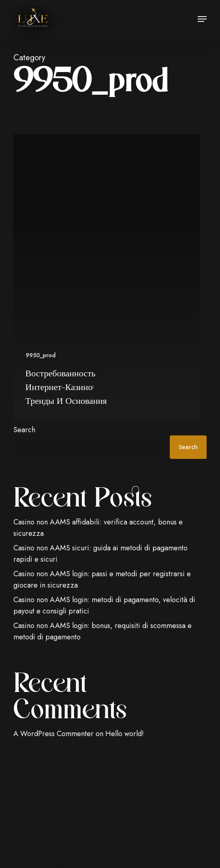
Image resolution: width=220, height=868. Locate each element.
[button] (202, 19)
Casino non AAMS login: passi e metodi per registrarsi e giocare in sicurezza (102, 579)
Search (24, 430)
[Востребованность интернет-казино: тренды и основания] (107, 278)
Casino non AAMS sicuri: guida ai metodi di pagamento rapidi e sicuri (100, 554)
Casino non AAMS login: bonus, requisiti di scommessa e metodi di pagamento (103, 631)
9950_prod (41, 355)
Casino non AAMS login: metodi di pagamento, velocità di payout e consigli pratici (104, 605)
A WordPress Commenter (53, 734)
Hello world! (125, 734)
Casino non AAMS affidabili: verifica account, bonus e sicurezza (98, 528)
